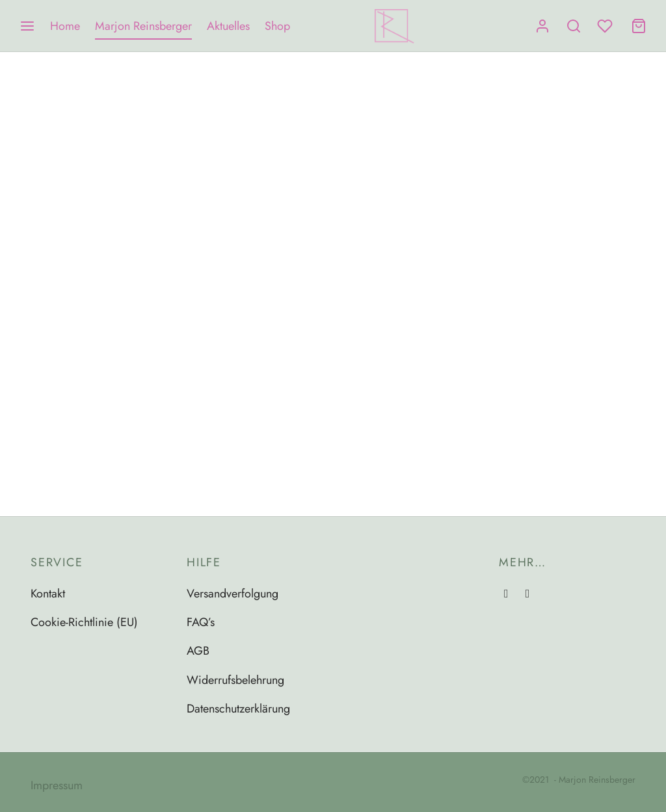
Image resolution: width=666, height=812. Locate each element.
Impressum (57, 785)
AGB (198, 651)
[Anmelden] (542, 26)
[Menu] (27, 26)
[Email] (528, 594)
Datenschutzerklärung (238, 709)
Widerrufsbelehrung (235, 680)
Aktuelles (228, 26)
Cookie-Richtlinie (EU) (84, 622)
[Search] (574, 26)
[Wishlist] (606, 26)
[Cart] (639, 26)
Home (65, 26)
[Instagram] (506, 594)
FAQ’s (201, 622)
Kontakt (48, 594)
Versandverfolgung (233, 594)
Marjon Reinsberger (143, 26)
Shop (277, 26)
